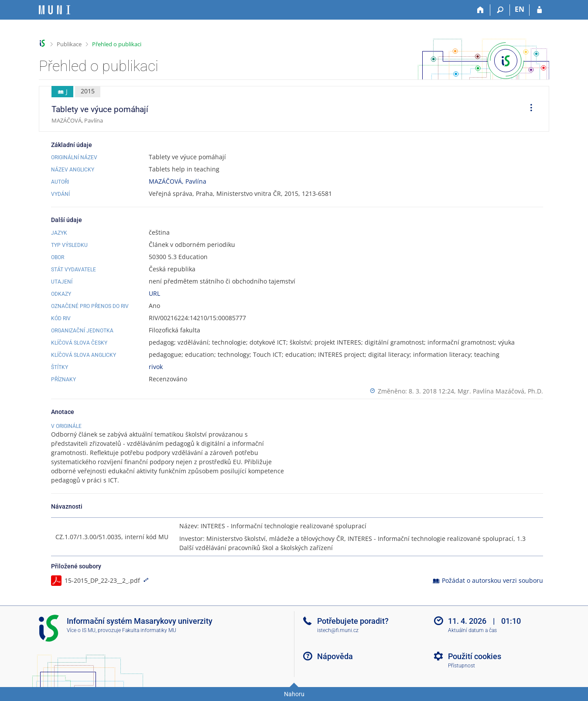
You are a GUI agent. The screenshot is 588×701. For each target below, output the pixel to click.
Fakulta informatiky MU (149, 630)
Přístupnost (462, 666)
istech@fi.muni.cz (338, 630)
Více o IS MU (81, 630)
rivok (156, 367)
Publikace (69, 44)
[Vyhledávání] (500, 10)
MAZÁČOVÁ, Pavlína (178, 181)
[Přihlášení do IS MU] (539, 10)
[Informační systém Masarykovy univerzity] (55, 10)
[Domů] (480, 10)
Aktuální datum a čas (472, 630)
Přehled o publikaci (117, 44)
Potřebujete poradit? (353, 621)
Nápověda (335, 656)
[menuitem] (528, 109)
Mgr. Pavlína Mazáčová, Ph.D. (500, 391)
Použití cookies (475, 656)
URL (154, 293)
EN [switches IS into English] (520, 9)
